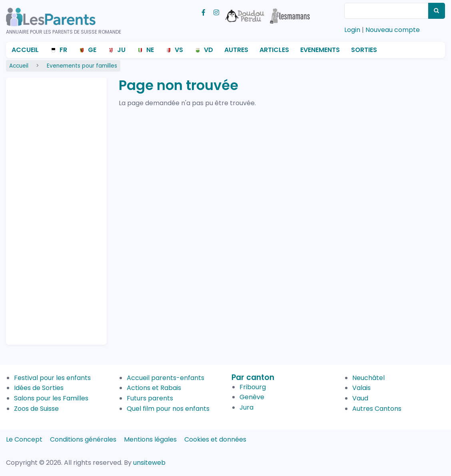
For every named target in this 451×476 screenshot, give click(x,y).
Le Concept (24, 439)
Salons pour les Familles (51, 398)
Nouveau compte (393, 30)
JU (121, 50)
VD (209, 50)
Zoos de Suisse (36, 409)
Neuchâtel (368, 378)
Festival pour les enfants (52, 378)
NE (150, 50)
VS (179, 50)
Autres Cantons (377, 409)
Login (352, 30)
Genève (252, 397)
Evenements (320, 50)
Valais (361, 388)
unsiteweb (149, 463)
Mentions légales (150, 439)
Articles (274, 50)
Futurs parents (150, 398)
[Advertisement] (44, 208)
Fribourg (253, 387)
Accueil (25, 50)
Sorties (364, 50)
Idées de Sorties (39, 388)
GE (92, 50)
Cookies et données (215, 439)
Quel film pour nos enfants (168, 409)
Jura (246, 407)
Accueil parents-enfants (166, 378)
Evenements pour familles (82, 66)
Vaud (360, 398)
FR (63, 50)
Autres (236, 50)
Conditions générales (83, 439)
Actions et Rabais (154, 388)
